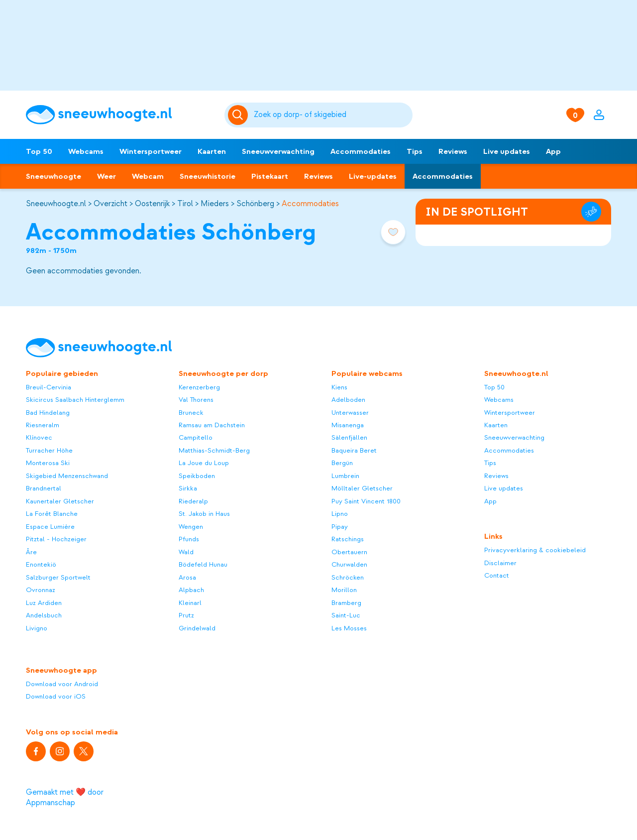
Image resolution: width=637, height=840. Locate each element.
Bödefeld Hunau (203, 564)
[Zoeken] (332, 115)
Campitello (196, 437)
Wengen (191, 527)
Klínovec (39, 437)
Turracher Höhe (49, 450)
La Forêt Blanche (52, 514)
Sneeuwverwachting (278, 151)
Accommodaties (361, 151)
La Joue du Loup (204, 463)
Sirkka (188, 488)
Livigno (37, 628)
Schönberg (255, 204)
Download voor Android (62, 684)
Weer (106, 176)
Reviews (453, 151)
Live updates (507, 151)
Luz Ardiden (44, 603)
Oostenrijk (152, 204)
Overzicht (110, 204)
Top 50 (39, 151)
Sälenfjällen (349, 437)
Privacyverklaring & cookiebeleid (535, 550)
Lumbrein (345, 476)
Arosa (187, 577)
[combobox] (332, 115)
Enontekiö (41, 564)
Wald (186, 552)
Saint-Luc (346, 615)
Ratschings (348, 539)
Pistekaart (270, 176)
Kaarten (212, 151)
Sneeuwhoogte (53, 176)
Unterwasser (350, 413)
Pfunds (189, 539)
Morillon (344, 590)
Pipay (340, 527)
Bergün (342, 463)
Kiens (339, 387)
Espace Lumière (50, 527)
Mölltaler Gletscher (362, 488)
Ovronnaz (41, 590)
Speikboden (197, 476)
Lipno (340, 514)
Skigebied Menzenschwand (67, 476)
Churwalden (349, 564)
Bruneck (191, 413)
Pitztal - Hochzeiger (56, 539)
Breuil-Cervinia (49, 387)
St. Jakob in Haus (204, 514)
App (553, 151)
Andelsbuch (44, 615)
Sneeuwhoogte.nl (56, 204)
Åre (31, 552)
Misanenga (348, 425)
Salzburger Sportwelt (58, 577)
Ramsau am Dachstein (212, 425)
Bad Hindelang (48, 413)
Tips (415, 151)
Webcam (148, 176)
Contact (497, 575)
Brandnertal (44, 488)
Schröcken (348, 577)
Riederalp (193, 501)
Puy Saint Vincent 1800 (366, 501)
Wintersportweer (151, 151)
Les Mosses (349, 628)
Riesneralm (43, 425)
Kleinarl (190, 603)
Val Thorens (196, 400)
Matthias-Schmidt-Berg (214, 450)
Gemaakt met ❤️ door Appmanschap (65, 797)
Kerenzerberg (199, 387)
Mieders (215, 204)
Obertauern (349, 552)
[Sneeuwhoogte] (120, 115)
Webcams (86, 151)
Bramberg (346, 603)
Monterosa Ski (48, 463)
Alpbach (191, 590)
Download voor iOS (56, 696)
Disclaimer (500, 563)
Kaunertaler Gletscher (60, 501)
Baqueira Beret (354, 450)
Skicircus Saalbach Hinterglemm (75, 400)
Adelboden (348, 400)
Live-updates (373, 176)
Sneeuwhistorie (208, 176)
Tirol (185, 204)
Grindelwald (197, 628)
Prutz (186, 615)
